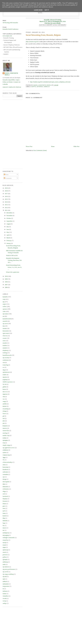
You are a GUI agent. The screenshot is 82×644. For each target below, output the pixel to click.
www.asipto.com (7, 36)
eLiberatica (6, 489)
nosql (4, 545)
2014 (6, 202)
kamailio (47, 87)
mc (4, 530)
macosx (5, 428)
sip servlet (5, 572)
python (5, 557)
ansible (5, 404)
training (5, 353)
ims (4, 326)
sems (4, 341)
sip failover (6, 567)
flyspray (5, 499)
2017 (6, 194)
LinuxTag (5, 365)
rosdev (5, 375)
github (4, 387)
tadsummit (6, 584)
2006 (6, 287)
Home (53, 146)
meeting (5, 433)
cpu (4, 477)
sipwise (5, 377)
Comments (8, 178)
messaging (6, 535)
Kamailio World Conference (11, 29)
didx (4, 484)
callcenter (5, 472)
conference (6, 360)
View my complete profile (12, 87)
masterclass (6, 431)
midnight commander (9, 538)
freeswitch (6, 331)
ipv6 (4, 511)
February (9, 241)
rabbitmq (5, 562)
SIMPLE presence (8, 382)
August (9, 224)
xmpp (4, 401)
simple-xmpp (6, 445)
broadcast (5, 469)
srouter (5, 338)
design (4, 479)
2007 (6, 285)
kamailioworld (7, 319)
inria (4, 508)
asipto (34, 87)
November (10, 216)
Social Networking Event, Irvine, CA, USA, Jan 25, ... (14, 267)
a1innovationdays (8, 462)
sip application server (9, 448)
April (8, 235)
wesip (4, 601)
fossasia (5, 501)
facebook (5, 496)
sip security (6, 358)
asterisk (40, 87)
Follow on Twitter (8, 82)
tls (3, 589)
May (8, 232)
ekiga (4, 491)
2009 (6, 279)
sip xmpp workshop (8, 574)
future (4, 504)
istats (4, 513)
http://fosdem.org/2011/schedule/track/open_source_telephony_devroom (50, 82)
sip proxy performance (9, 569)
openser (5, 309)
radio (4, 564)
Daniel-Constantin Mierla (11, 74)
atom (4, 465)
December (10, 213)
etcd (4, 494)
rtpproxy (5, 394)
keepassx (5, 426)
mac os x (5, 392)
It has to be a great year (13, 272)
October (9, 218)
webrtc (5, 306)
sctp (4, 443)
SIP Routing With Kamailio (10, 23)
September (10, 221)
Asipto (17, 80)
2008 (6, 282)
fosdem (5, 345)
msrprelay (5, 540)
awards (5, 343)
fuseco (4, 414)
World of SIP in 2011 (12, 255)
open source (6, 333)
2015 (6, 199)
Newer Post (29, 146)
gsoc (4, 506)
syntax (4, 452)
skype (4, 370)
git (3, 416)
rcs (3, 367)
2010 (6, 276)
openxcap (5, 550)
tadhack (5, 581)
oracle (4, 552)
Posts (6, 175)
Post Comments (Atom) (40, 150)
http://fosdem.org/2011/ (33, 42)
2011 (6, 210)
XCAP (5, 384)
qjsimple (5, 559)
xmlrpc (5, 603)
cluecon (5, 336)
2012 (6, 207)
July (8, 227)
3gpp (4, 457)
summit (5, 348)
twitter (4, 594)
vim (4, 397)
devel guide (6, 482)
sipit (4, 579)
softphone (5, 450)
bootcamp (5, 467)
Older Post (76, 146)
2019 (6, 188)
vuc (4, 399)
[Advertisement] (11, 134)
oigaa (4, 547)
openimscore (6, 372)
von (4, 362)
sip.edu (5, 576)
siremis (5, 328)
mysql (4, 542)
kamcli (5, 516)
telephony (5, 350)
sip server (5, 323)
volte (4, 311)
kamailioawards (7, 355)
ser (3, 316)
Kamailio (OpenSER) (9, 80)
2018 (6, 191)
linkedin (5, 521)
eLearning (5, 409)
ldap (4, 518)
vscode (5, 598)
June (8, 229)
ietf (4, 418)
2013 (6, 205)
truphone (5, 380)
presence (5, 555)
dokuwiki (5, 487)
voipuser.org (6, 455)
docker (5, 406)
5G (4, 460)
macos (4, 528)
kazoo (4, 389)
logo (4, 523)
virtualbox (5, 596)
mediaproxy (6, 533)
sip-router (5, 314)
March (8, 238)
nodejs (4, 438)
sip (3, 302)
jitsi (4, 421)
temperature (6, 586)
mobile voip (6, 435)
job (4, 423)
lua (4, 525)
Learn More (38, 10)
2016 (6, 196)
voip (4, 299)
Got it (47, 10)
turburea (5, 591)
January (9, 243)
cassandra (5, 474)
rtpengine (5, 440)
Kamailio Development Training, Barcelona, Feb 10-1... (14, 260)
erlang (4, 411)
